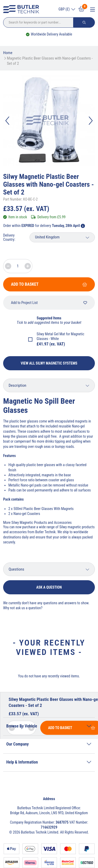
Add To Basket (49, 284)
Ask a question (49, 587)
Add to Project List (49, 303)
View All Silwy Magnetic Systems (49, 363)
